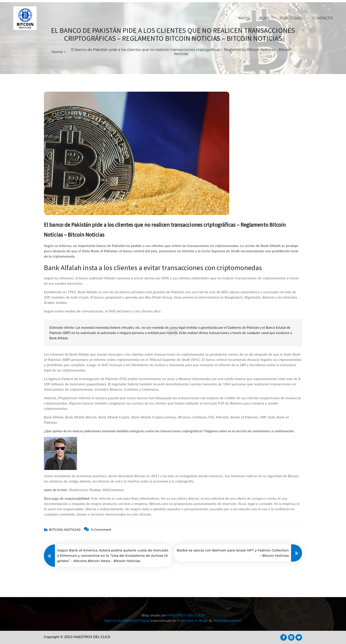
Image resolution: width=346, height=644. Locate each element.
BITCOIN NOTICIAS (65, 530)
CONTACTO (323, 18)
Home (57, 52)
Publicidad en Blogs (192, 620)
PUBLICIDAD (291, 18)
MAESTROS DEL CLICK (186, 615)
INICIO (244, 18)
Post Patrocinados (228, 620)
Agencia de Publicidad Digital (127, 620)
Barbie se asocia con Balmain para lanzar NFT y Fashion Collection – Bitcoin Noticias (233, 553)
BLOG (264, 18)
